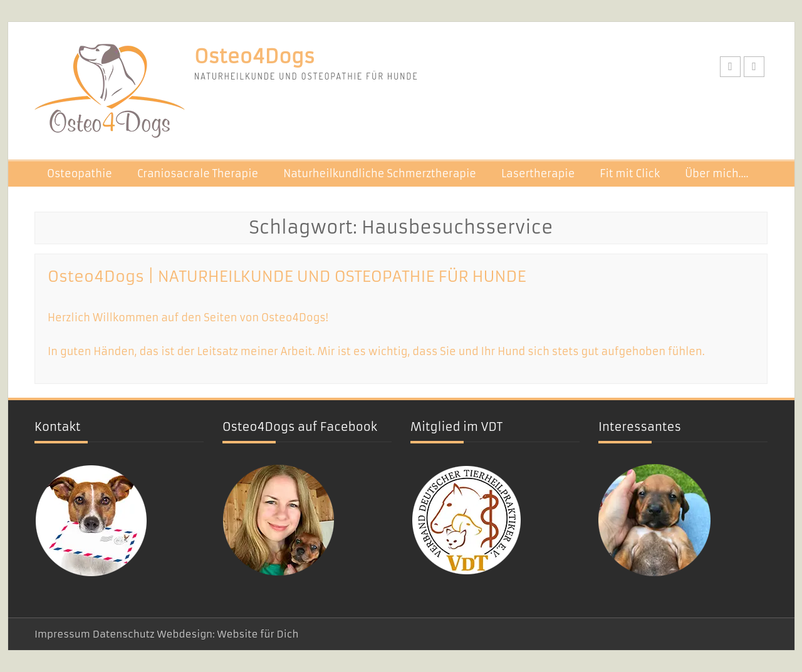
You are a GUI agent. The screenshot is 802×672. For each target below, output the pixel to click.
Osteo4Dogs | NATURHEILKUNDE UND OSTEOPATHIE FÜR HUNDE (287, 277)
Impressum (62, 634)
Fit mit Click (630, 173)
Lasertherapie (538, 173)
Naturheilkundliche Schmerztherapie (380, 173)
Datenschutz (124, 634)
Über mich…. (716, 173)
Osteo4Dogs (254, 57)
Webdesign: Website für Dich (227, 634)
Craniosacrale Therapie (198, 173)
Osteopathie (80, 173)
